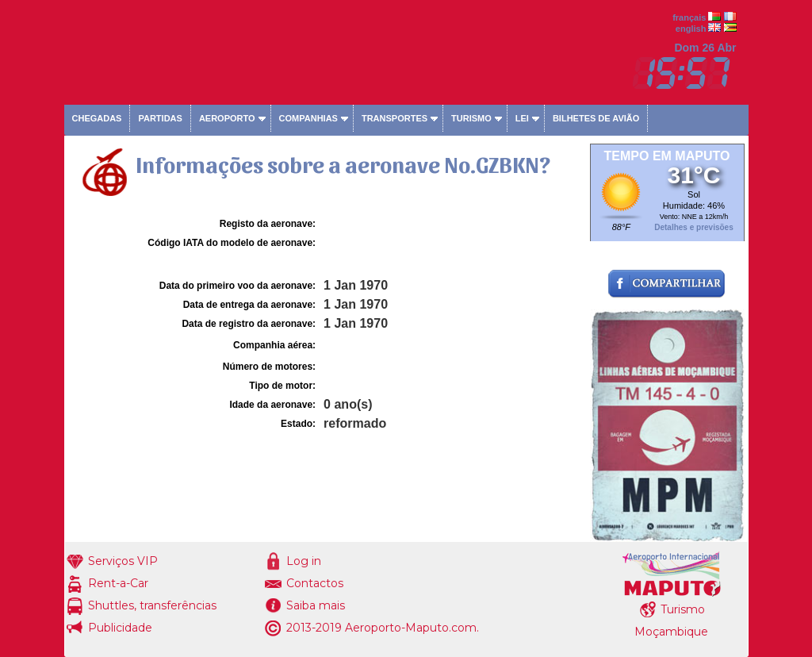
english (691, 29)
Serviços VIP (123, 561)
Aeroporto (227, 118)
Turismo (471, 118)
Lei (522, 118)
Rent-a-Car (118, 583)
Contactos (315, 583)
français (689, 17)
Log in (304, 561)
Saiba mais (316, 605)
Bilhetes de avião (596, 118)
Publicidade (120, 628)
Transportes (395, 118)
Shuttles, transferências (152, 605)
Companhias (308, 118)
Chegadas (97, 118)
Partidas (160, 118)
